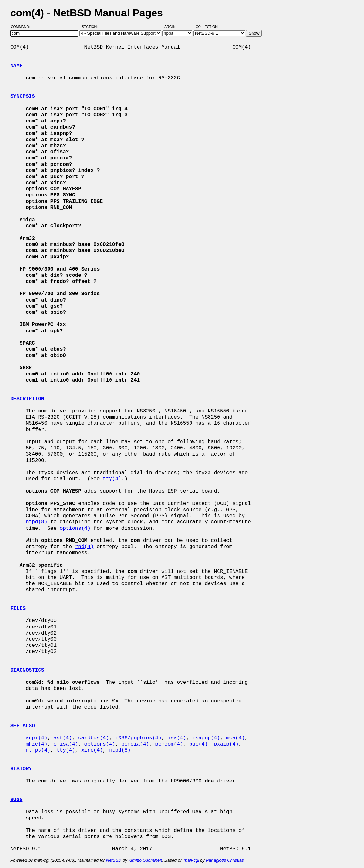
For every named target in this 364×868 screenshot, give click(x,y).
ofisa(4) (66, 744)
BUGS (16, 800)
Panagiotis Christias (225, 860)
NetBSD (114, 860)
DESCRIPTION (27, 399)
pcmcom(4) (169, 744)
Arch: (173, 27)
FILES (18, 609)
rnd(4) (84, 547)
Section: (91, 27)
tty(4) (112, 479)
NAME (16, 66)
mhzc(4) (36, 744)
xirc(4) (92, 750)
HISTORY (21, 769)
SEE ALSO (23, 726)
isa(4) (177, 738)
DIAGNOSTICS (27, 670)
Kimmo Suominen (145, 860)
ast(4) (63, 738)
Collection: (207, 27)
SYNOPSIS (23, 96)
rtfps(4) (38, 750)
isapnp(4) (206, 738)
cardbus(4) (93, 738)
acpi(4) (36, 738)
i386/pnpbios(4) (138, 738)
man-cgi (191, 860)
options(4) (75, 529)
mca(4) (235, 738)
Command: (22, 27)
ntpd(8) (36, 522)
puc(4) (199, 744)
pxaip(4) (226, 744)
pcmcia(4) (135, 744)
